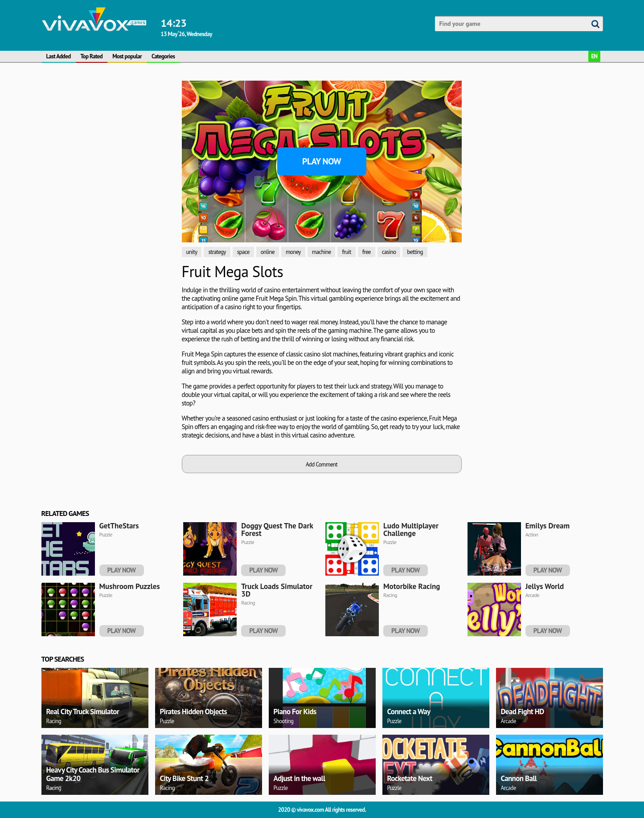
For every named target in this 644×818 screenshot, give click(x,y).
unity (192, 252)
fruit (346, 252)
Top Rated (92, 56)
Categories (163, 56)
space (243, 252)
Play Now (322, 161)
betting (415, 252)
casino (389, 252)
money (293, 252)
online (268, 252)
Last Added (59, 56)
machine (322, 252)
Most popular (127, 56)
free (367, 252)
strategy (217, 252)
